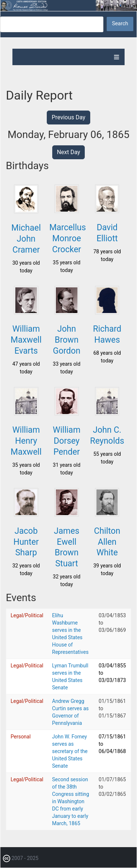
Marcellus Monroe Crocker (68, 239)
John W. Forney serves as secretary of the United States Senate (70, 751)
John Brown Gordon (67, 340)
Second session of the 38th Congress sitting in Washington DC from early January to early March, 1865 (71, 801)
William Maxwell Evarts (26, 340)
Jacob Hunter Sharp (26, 542)
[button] (26, 211)
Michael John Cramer (26, 239)
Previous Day (68, 117)
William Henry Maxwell (26, 441)
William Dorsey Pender (67, 441)
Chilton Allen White (107, 542)
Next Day (69, 152)
